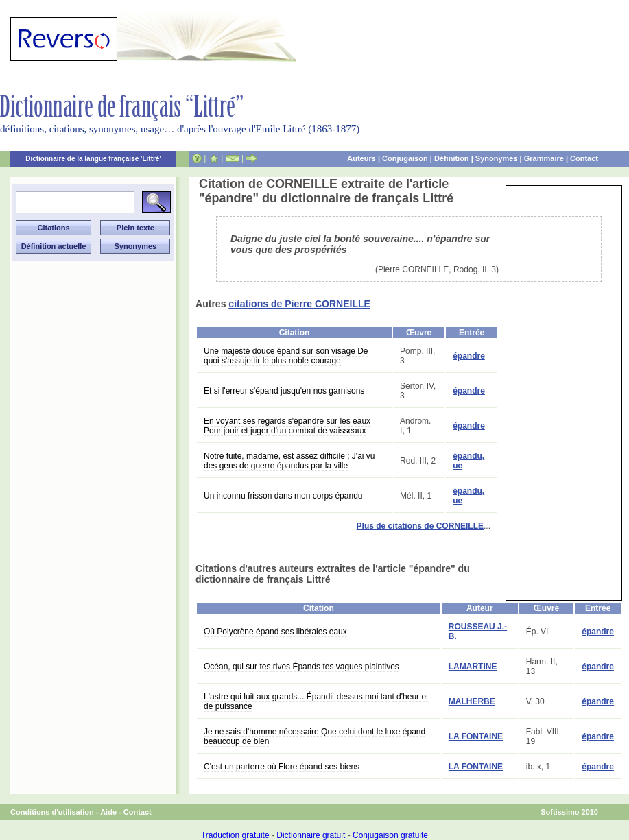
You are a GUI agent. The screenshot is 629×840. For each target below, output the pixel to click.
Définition (452, 158)
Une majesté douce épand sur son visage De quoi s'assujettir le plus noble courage (286, 356)
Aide (108, 812)
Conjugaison (405, 158)
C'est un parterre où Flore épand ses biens (282, 767)
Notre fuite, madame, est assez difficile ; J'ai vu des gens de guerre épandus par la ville (289, 461)
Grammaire (544, 158)
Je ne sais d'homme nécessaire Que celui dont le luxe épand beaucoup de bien (314, 736)
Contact (584, 158)
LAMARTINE (473, 667)
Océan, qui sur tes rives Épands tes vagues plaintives (301, 667)
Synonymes (497, 158)
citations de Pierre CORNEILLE (299, 304)
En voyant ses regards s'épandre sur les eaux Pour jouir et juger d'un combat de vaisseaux (287, 426)
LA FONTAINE (476, 736)
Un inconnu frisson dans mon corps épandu (283, 496)
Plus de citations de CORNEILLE (420, 526)
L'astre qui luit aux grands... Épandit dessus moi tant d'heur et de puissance (316, 701)
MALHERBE (472, 701)
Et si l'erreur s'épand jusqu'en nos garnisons (284, 391)
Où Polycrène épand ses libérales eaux (275, 632)
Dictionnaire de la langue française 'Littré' (93, 159)
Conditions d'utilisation (52, 812)
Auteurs (361, 158)
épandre (469, 356)
